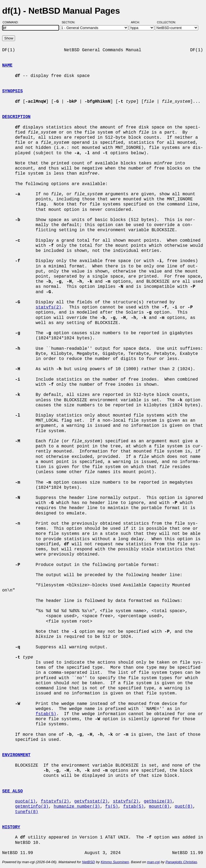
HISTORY (11, 827)
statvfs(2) (49, 307)
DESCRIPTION (16, 117)
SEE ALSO (12, 791)
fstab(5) (46, 714)
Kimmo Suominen (115, 862)
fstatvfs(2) (55, 801)
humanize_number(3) (77, 807)
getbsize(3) (158, 801)
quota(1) (25, 801)
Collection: (166, 22)
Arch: (138, 22)
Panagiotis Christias (181, 862)
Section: (70, 22)
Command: (12, 22)
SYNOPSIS (12, 91)
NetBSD (89, 862)
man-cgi (153, 862)
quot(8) (184, 807)
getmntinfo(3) (32, 807)
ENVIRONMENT (16, 755)
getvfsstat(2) (91, 801)
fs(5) (112, 807)
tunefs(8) (27, 812)
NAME (7, 65)
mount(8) (159, 807)
